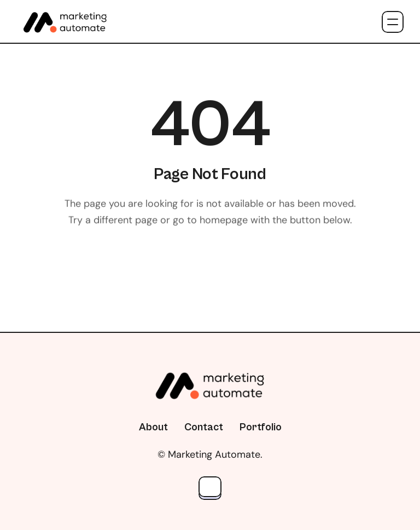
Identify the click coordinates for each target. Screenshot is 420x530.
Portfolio (261, 427)
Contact (204, 427)
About (153, 427)
